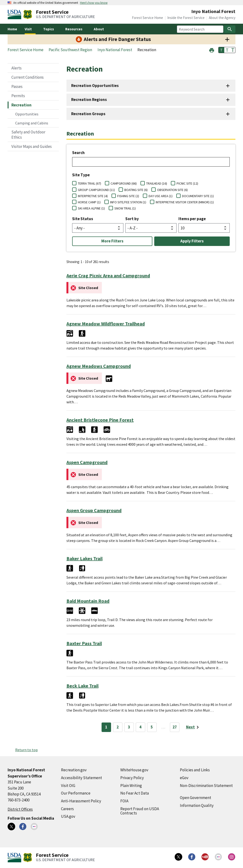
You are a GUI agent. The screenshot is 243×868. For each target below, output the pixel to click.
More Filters (112, 241)
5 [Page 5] (152, 727)
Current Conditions (28, 77)
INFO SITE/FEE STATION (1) (128, 202)
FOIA (124, 801)
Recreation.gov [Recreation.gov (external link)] (74, 770)
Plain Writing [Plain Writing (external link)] (131, 786)
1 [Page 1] (106, 727)
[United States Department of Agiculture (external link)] (15, 14)
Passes (17, 86)
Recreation (21, 105)
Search (78, 153)
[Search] (230, 29)
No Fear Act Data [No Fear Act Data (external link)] (135, 793)
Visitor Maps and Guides (32, 146)
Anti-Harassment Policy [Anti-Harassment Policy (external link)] (81, 801)
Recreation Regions (89, 100)
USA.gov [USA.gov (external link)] (68, 816)
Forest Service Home (147, 18)
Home (12, 29)
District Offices (20, 809)
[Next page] (193, 727)
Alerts (16, 68)
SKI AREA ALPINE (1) (91, 208)
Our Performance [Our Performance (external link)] (76, 793)
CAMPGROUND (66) (124, 183)
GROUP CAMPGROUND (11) (96, 190)
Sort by (132, 219)
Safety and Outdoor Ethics (28, 135)
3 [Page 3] (129, 727)
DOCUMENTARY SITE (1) (198, 196)
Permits (18, 96)
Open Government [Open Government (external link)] (196, 798)
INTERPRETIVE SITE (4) (93, 196)
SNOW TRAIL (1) (125, 208)
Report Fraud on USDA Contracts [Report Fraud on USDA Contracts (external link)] (140, 811)
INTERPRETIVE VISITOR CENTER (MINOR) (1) (185, 202)
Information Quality (197, 805)
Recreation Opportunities (95, 86)
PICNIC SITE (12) (187, 183)
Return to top (26, 750)
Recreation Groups (88, 114)
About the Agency (222, 18)
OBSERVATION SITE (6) (172, 190)
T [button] (221, 50)
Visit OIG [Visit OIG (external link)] (68, 786)
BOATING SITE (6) (136, 190)
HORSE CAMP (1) (89, 202)
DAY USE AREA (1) (161, 196)
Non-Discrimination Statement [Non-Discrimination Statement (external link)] (206, 786)
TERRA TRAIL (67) (89, 183)
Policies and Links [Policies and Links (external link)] (195, 770)
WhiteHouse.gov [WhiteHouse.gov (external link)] (134, 770)
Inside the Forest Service (186, 18)
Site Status (83, 219)
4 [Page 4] (140, 727)
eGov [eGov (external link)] (184, 778)
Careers (67, 809)
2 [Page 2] (118, 727)
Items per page (192, 219)
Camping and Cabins (32, 123)
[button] (212, 50)
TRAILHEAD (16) (157, 183)
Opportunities (27, 114)
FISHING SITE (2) (128, 196)
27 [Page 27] (175, 727)
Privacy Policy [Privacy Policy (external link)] (132, 778)
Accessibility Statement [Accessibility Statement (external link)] (82, 778)
